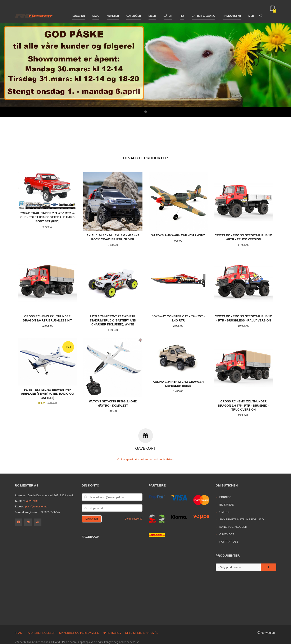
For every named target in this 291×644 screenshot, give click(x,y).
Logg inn (79, 10)
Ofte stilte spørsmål (142, 615)
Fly (182, 10)
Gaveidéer (134, 10)
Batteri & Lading (203, 10)
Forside (225, 479)
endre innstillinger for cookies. (116, 632)
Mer (251, 10)
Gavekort (227, 516)
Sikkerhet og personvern (79, 615)
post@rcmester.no (36, 488)
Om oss (225, 494)
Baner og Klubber (233, 509)
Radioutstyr (232, 10)
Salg (96, 10)
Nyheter (113, 10)
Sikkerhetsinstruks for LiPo (241, 501)
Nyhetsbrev (112, 615)
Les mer (87, 632)
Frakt (19, 615)
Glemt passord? (134, 501)
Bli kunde (226, 486)
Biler (152, 10)
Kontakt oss (229, 523)
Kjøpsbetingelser (41, 615)
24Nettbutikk (37, 639)
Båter (168, 10)
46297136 (32, 483)
